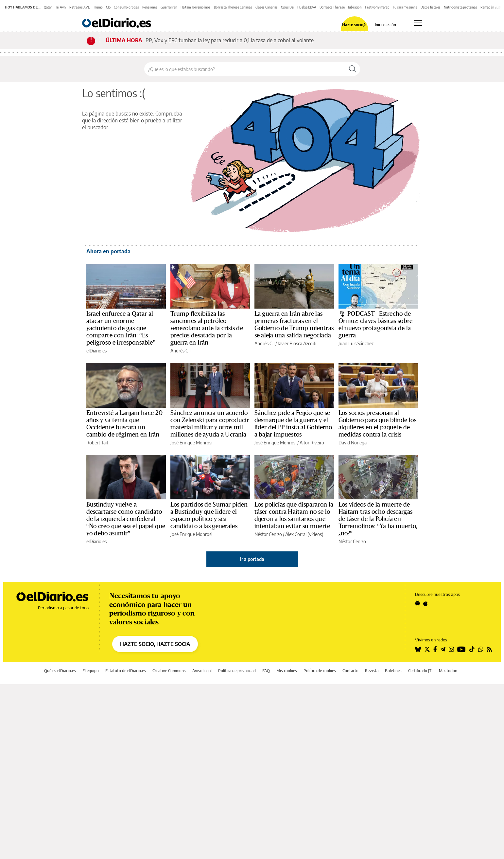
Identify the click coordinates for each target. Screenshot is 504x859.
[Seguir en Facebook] (435, 649)
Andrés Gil (180, 351)
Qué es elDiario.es (60, 671)
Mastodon (448, 671)
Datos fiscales (431, 7)
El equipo (91, 671)
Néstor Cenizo (268, 534)
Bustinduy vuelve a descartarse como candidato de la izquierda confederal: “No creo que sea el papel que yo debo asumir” (126, 519)
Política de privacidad (237, 671)
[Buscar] (353, 69)
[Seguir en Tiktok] (472, 649)
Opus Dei (287, 7)
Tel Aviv (61, 7)
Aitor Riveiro (312, 443)
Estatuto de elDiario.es (126, 671)
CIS (108, 7)
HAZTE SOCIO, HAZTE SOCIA (155, 644)
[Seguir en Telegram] (443, 649)
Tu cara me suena (405, 7)
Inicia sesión (385, 25)
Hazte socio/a (354, 25)
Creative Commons (169, 671)
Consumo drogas (126, 7)
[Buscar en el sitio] (245, 69)
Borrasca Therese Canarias (233, 7)
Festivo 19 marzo (377, 7)
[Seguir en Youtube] (461, 649)
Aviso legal (202, 671)
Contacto (350, 671)
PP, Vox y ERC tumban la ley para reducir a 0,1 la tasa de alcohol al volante (230, 40)
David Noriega (353, 443)
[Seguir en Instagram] (451, 649)
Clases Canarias (267, 7)
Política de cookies (320, 671)
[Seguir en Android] (417, 603)
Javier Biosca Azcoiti (297, 343)
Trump (98, 7)
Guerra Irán (169, 7)
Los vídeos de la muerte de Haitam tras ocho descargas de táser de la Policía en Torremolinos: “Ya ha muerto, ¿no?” (378, 519)
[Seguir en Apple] (426, 603)
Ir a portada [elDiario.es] (252, 559)
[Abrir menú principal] (418, 23)
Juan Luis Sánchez (356, 343)
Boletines (393, 671)
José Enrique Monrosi (191, 443)
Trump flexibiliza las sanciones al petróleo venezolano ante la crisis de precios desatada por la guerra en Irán (207, 328)
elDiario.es (96, 351)
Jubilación (355, 7)
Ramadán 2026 (491, 7)
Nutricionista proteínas (461, 7)
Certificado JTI (420, 671)
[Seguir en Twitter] (427, 649)
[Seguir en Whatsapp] (481, 649)
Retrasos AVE (80, 7)
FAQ (266, 671)
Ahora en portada (108, 251)
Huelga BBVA (307, 7)
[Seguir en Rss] (489, 649)
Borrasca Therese (332, 7)
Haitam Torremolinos (196, 7)
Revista (372, 671)
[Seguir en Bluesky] (418, 649)
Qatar (48, 7)
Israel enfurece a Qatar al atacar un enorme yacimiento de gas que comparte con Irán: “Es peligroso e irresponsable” (121, 328)
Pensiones (150, 7)
